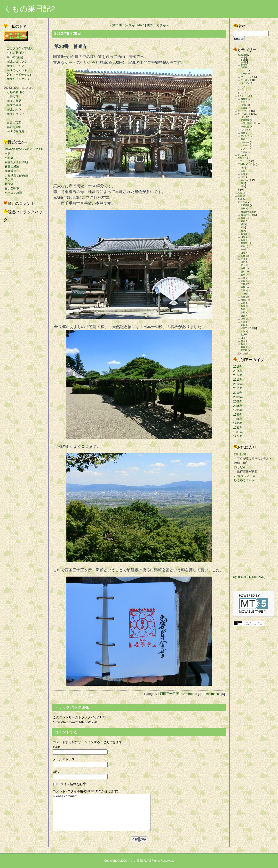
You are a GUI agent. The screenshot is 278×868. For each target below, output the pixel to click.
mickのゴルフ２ (15, 62)
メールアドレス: (64, 759)
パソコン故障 (13, 193)
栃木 (243, 240)
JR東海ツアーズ (245, 476)
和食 (243, 133)
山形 (243, 237)
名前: (56, 747)
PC (242, 57)
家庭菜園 (245, 120)
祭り (243, 209)
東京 (243, 246)
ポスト (241, 93)
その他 (241, 89)
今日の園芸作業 (248, 123)
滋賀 (243, 287)
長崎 (243, 322)
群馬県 (244, 243)
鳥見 (240, 193)
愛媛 (243, 316)
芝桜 (243, 174)
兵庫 (243, 290)
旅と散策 (240, 467)
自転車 (244, 67)
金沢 (243, 259)
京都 (243, 284)
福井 (243, 262)
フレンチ (245, 136)
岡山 (243, 341)
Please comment (102, 812)
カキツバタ (246, 180)
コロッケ (245, 142)
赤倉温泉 (10, 171)
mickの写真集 (14, 131)
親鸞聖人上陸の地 (16, 162)
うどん (244, 152)
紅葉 (243, 171)
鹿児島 (244, 350)
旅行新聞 (240, 454)
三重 (243, 278)
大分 (243, 331)
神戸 (246, 294)
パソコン (245, 83)
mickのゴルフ (14, 114)
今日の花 (11, 96)
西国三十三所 (169, 694)
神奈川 (244, 249)
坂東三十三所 (247, 328)
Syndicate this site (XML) (249, 577)
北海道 (244, 234)
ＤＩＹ (241, 71)
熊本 (243, 347)
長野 (243, 256)
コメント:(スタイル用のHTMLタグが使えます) (86, 791)
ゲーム (241, 155)
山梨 (243, 253)
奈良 (243, 297)
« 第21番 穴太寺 (122, 25)
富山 (243, 265)
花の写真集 (12, 127)
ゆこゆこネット (244, 480)
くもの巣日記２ (15, 53)
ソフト (244, 149)
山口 (243, 338)
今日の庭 (245, 127)
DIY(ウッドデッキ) (17, 75)
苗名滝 (9, 180)
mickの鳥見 (12, 101)
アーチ (244, 74)
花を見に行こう (245, 164)
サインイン (86, 742)
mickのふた (12, 110)
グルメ (241, 130)
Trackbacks (212, 694)
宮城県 (244, 335)
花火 (243, 102)
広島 (243, 303)
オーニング (246, 80)
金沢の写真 (12, 123)
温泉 (243, 218)
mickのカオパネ (15, 70)
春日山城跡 (12, 167)
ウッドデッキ (247, 77)
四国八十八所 (247, 215)
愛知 (243, 272)
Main (141, 25)
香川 (243, 313)
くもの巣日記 (14, 92)
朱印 (240, 199)
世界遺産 (245, 205)
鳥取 (243, 306)
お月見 (244, 99)
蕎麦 (243, 139)
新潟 (243, 344)
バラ (243, 117)
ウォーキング (244, 111)
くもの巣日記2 (29, 9)
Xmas (243, 105)
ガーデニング (244, 114)
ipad (243, 62)
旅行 (240, 202)
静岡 (243, 268)
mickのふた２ (14, 66)
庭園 (243, 221)
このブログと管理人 (18, 48)
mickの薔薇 (12, 105)
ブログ (241, 158)
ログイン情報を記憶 (70, 784)
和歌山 (244, 300)
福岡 (243, 319)
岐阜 (243, 275)
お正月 (244, 108)
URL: (56, 772)
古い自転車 (12, 188)
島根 (243, 309)
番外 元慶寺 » (158, 25)
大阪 (243, 281)
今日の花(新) (13, 57)
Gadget (241, 55)
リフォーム (243, 161)
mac (243, 60)
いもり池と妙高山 (16, 175)
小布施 (9, 158)
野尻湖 (9, 184)
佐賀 (243, 325)
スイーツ (245, 145)
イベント (242, 96)
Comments (189, 694)
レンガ (244, 86)
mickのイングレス (17, 79)
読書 (240, 196)
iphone (244, 65)
